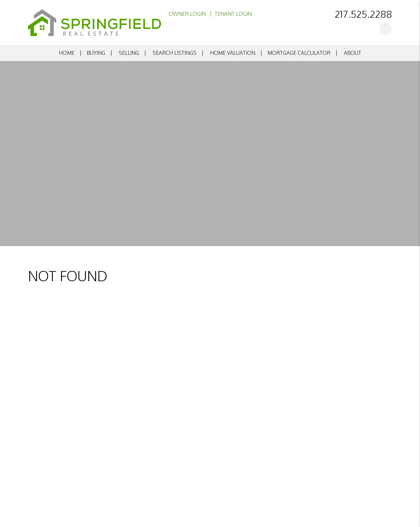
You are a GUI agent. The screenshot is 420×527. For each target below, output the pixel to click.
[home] (94, 22)
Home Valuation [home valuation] (233, 53)
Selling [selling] (129, 53)
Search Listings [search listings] (175, 53)
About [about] (353, 53)
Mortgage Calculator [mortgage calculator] (299, 53)
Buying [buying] (96, 53)
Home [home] (67, 53)
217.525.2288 (363, 14)
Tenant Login (233, 14)
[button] (385, 29)
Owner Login (187, 14)
